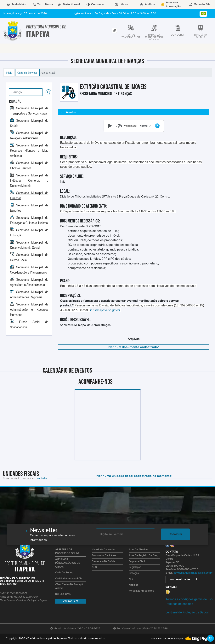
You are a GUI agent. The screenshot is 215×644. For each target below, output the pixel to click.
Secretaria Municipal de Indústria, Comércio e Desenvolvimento (29, 180)
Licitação (134, 573)
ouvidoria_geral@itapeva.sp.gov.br (193, 573)
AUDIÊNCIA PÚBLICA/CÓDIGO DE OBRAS (68, 563)
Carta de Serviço (65, 573)
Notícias (133, 585)
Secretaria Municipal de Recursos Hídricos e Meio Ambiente (29, 150)
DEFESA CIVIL (63, 594)
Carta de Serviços (27, 73)
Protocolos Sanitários (104, 555)
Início (9, 73)
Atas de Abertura (139, 550)
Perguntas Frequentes (141, 591)
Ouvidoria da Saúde (103, 550)
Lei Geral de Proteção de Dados (187, 612)
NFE (131, 579)
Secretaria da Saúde (104, 561)
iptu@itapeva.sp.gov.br (105, 310)
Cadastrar (175, 534)
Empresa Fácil (137, 561)
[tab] (114, 30)
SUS (94, 567)
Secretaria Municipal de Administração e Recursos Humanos (29, 309)
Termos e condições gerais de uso (189, 599)
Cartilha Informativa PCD (69, 579)
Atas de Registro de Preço (144, 555)
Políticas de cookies (179, 604)
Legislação (135, 567)
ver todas (42, 478)
